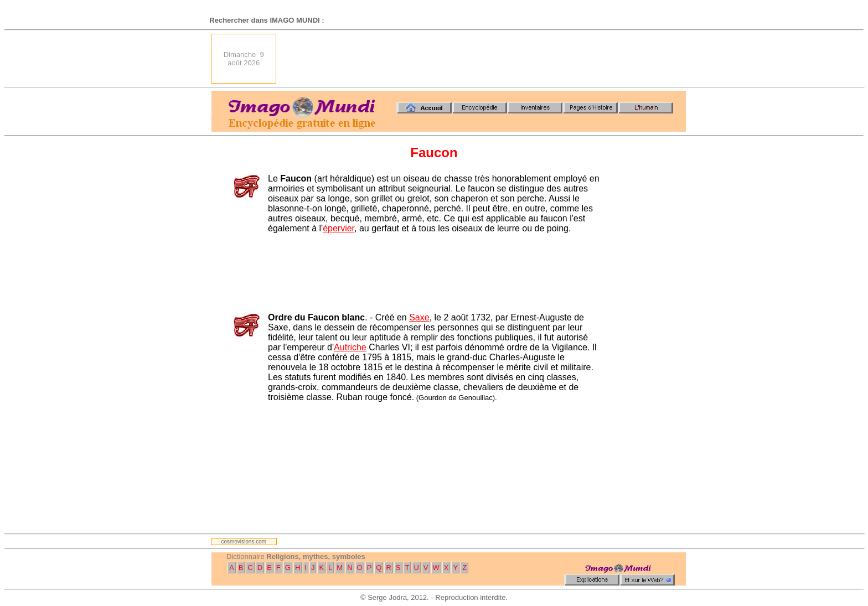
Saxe (419, 317)
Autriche (350, 347)
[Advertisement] (484, 59)
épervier (339, 228)
